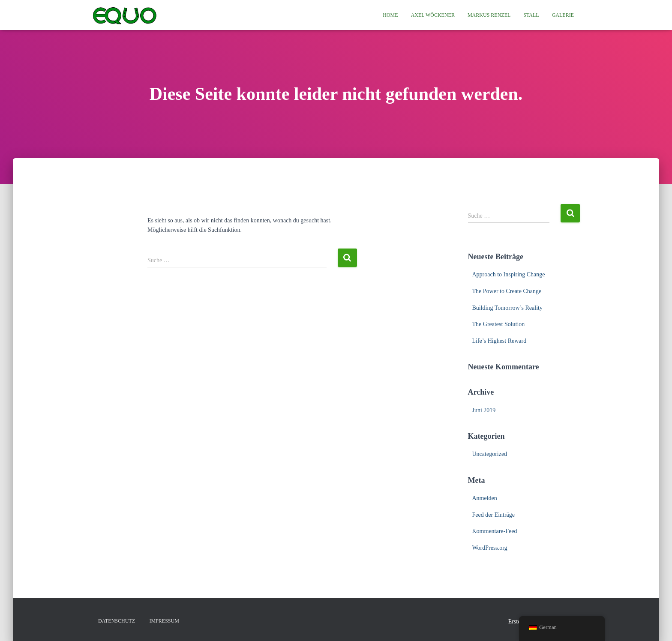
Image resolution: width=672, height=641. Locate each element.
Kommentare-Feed (495, 531)
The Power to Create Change (507, 291)
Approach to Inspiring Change (509, 274)
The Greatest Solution (499, 324)
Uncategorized (490, 454)
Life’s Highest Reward (499, 341)
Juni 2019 (484, 410)
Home (390, 15)
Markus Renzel (489, 15)
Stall (531, 15)
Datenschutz (117, 621)
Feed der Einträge (494, 515)
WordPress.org (490, 548)
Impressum (164, 621)
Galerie (563, 15)
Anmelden (485, 498)
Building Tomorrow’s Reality (507, 308)
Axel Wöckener (433, 15)
